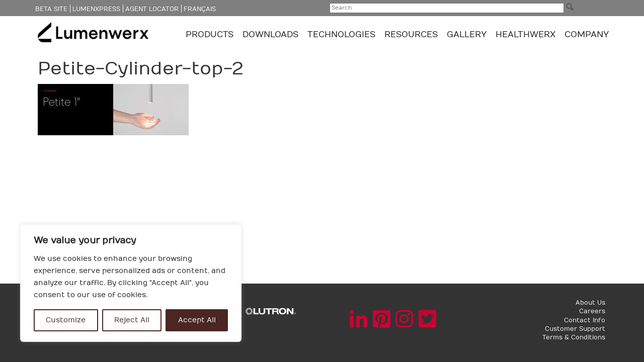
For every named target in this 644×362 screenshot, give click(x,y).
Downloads (272, 35)
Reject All (132, 320)
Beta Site (51, 9)
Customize (66, 320)
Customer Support (575, 329)
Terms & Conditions (574, 337)
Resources (412, 35)
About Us (590, 303)
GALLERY (467, 35)
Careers (592, 311)
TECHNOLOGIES (343, 35)
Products (211, 35)
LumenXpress (96, 9)
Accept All (197, 320)
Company (587, 35)
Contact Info (585, 320)
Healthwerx (526, 35)
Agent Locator (152, 9)
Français (200, 9)
